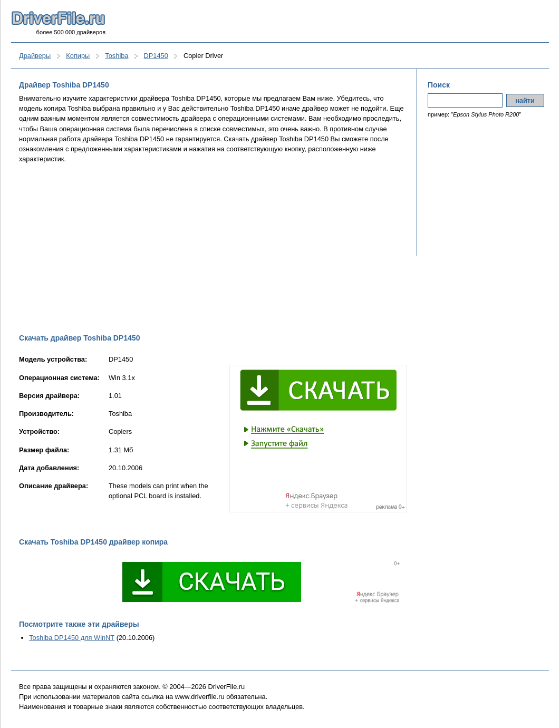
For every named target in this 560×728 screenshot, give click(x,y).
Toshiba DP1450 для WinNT (72, 638)
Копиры (78, 56)
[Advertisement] (213, 248)
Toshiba (117, 56)
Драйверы (35, 56)
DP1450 (156, 56)
